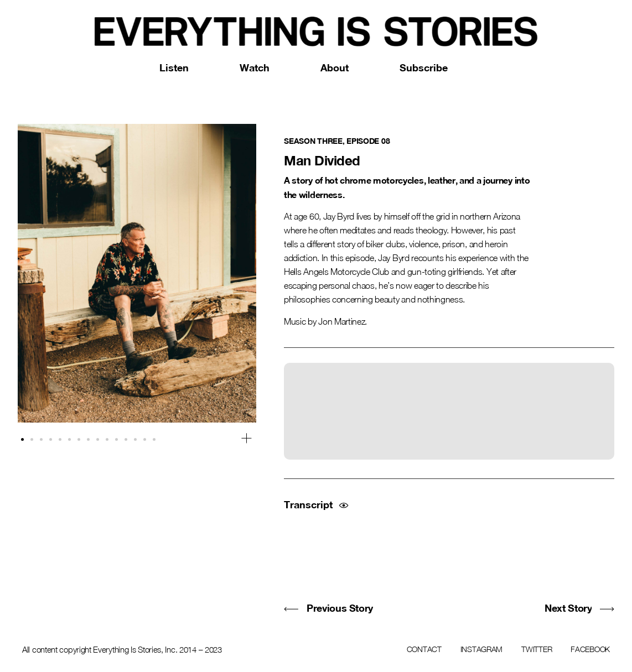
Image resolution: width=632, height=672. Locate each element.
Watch (255, 67)
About (335, 67)
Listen (174, 67)
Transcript (308, 504)
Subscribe (424, 67)
